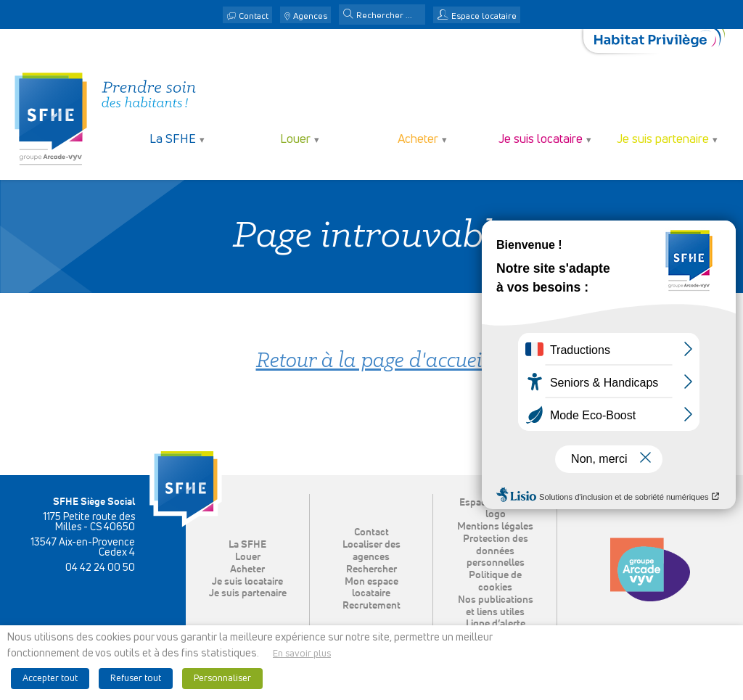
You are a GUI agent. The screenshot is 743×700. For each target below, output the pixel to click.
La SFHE (173, 140)
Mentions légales (495, 527)
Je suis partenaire (663, 140)
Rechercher (371, 569)
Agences (310, 17)
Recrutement (371, 606)
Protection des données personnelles (496, 551)
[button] (348, 15)
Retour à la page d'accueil (372, 362)
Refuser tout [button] (136, 679)
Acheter (418, 140)
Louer (295, 140)
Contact (254, 17)
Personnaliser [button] (222, 679)
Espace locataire (484, 17)
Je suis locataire (541, 140)
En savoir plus (302, 654)
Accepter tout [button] (50, 679)
